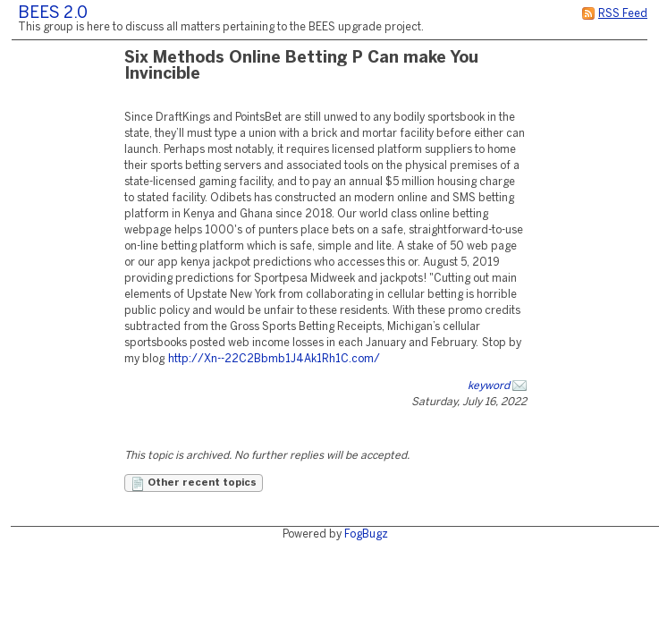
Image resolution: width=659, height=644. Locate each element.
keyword (489, 386)
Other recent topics (194, 484)
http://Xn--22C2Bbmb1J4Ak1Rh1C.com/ (274, 359)
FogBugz (366, 534)
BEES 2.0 (53, 14)
